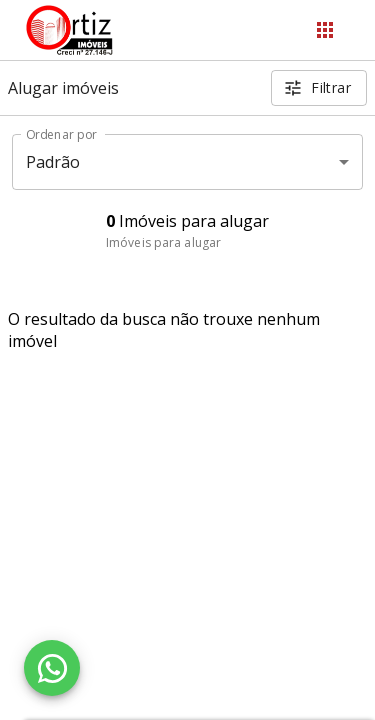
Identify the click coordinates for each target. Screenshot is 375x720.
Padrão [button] (53, 162)
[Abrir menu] (325, 30)
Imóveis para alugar (163, 242)
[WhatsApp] (52, 668)
